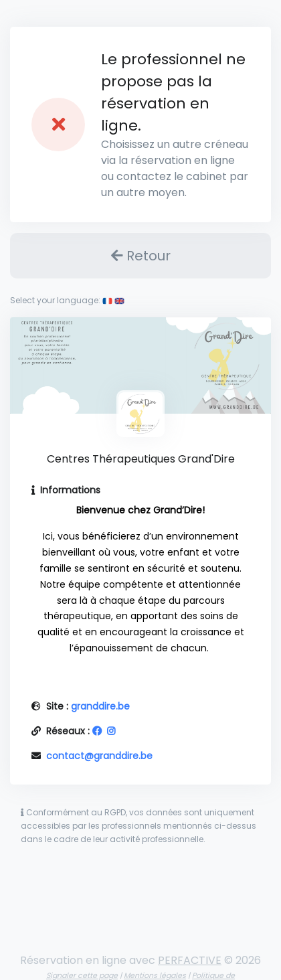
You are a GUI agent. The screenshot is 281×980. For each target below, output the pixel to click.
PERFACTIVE (190, 960)
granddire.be (100, 706)
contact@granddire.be (99, 756)
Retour (141, 256)
